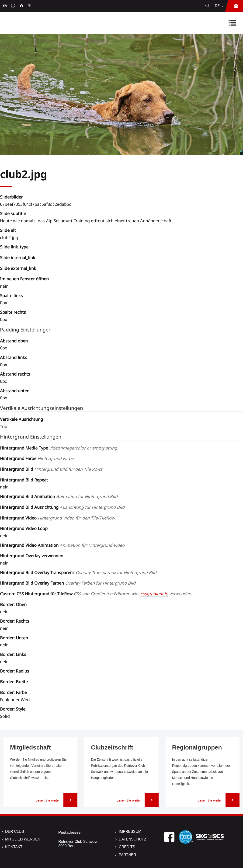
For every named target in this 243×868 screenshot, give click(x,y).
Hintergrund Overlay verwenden (32, 556)
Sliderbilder (11, 197)
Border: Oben (13, 604)
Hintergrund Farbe (37, 458)
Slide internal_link (18, 258)
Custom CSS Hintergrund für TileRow (96, 594)
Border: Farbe (13, 692)
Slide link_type (14, 247)
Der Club (15, 831)
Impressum (130, 831)
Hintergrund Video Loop (24, 528)
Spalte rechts (13, 312)
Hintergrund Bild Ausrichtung (62, 507)
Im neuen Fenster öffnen (24, 279)
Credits (127, 847)
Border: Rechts (15, 621)
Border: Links (13, 654)
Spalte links (11, 296)
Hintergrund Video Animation (62, 545)
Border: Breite (14, 682)
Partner (127, 855)
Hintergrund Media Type (59, 448)
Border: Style (13, 709)
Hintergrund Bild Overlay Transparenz (78, 572)
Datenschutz (132, 839)
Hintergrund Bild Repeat (24, 480)
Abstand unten (15, 391)
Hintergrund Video (58, 518)
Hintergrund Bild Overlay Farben (68, 583)
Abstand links (14, 357)
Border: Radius (15, 671)
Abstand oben (14, 341)
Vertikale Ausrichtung (21, 419)
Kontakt (14, 847)
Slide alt (8, 230)
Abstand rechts (15, 374)
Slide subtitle (13, 213)
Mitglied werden (23, 839)
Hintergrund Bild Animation (59, 496)
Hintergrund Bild (52, 469)
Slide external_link (18, 268)
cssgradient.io (154, 594)
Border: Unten (14, 638)
